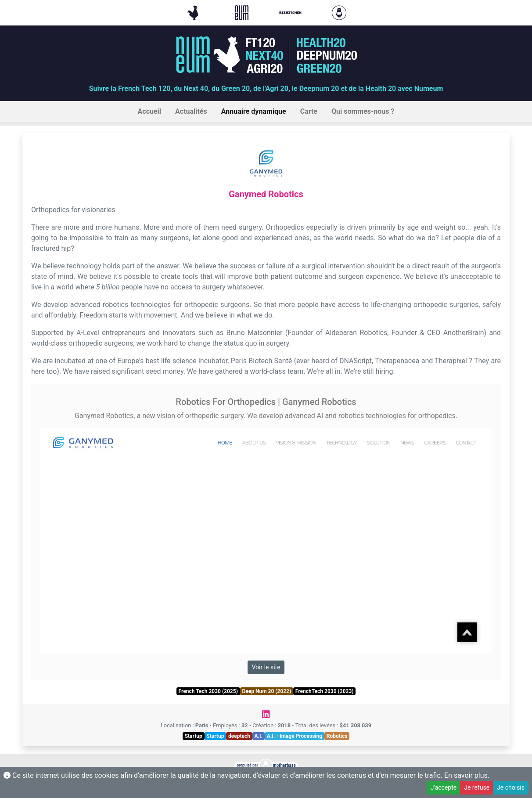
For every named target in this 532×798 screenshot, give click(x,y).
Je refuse (477, 787)
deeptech (239, 736)
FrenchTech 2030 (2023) (325, 691)
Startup (194, 736)
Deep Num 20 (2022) (266, 691)
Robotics (337, 736)
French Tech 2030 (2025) (208, 691)
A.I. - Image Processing (295, 736)
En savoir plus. (467, 775)
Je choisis (511, 787)
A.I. (259, 736)
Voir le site (266, 667)
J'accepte (444, 787)
